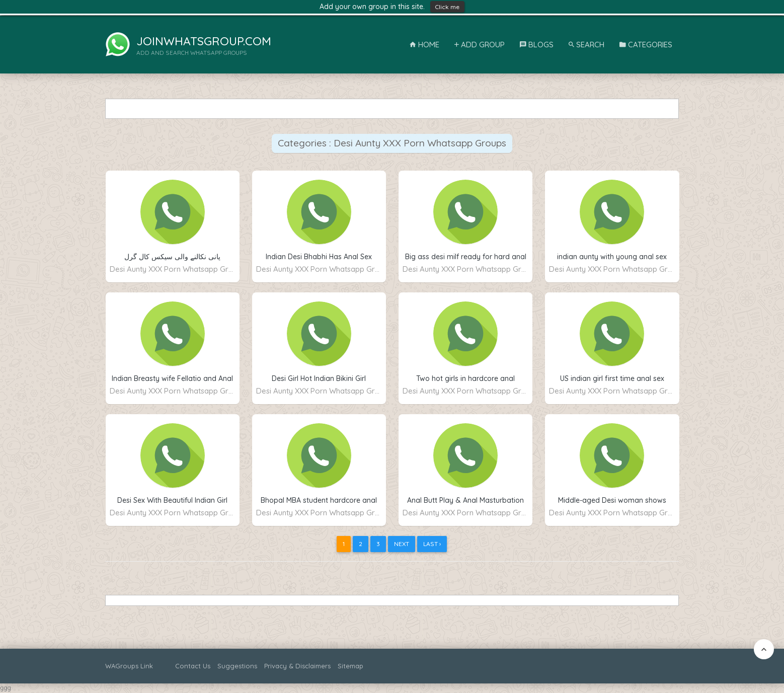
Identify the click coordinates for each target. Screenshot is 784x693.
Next (402, 544)
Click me (447, 7)
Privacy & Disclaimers (297, 666)
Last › (432, 544)
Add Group (480, 45)
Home (424, 45)
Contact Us (193, 666)
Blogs (537, 45)
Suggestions (237, 666)
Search (586, 45)
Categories (646, 45)
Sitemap (350, 666)
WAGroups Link (129, 666)
